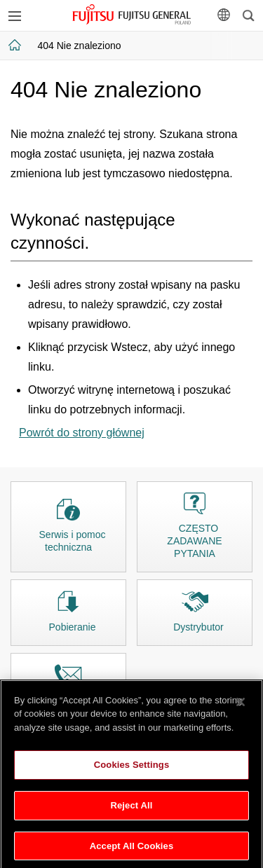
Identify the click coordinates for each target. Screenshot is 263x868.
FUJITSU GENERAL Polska (131, 14)
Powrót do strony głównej (82, 433)
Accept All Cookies (132, 849)
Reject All (131, 809)
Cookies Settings (132, 769)
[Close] (241, 705)
